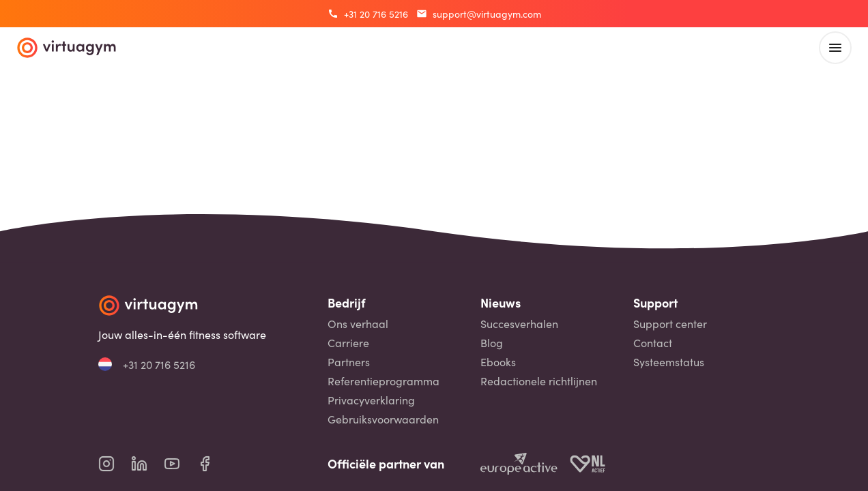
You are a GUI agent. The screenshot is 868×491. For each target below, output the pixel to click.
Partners (349, 362)
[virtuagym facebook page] (213, 464)
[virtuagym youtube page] (180, 464)
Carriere (348, 343)
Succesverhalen (519, 324)
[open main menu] (835, 48)
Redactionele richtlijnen (539, 381)
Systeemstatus (669, 362)
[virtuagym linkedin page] (147, 464)
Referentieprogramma (384, 381)
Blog (492, 343)
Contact (653, 343)
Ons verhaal (358, 324)
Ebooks (498, 362)
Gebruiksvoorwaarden (383, 419)
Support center (670, 324)
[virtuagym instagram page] (115, 464)
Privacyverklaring (371, 400)
